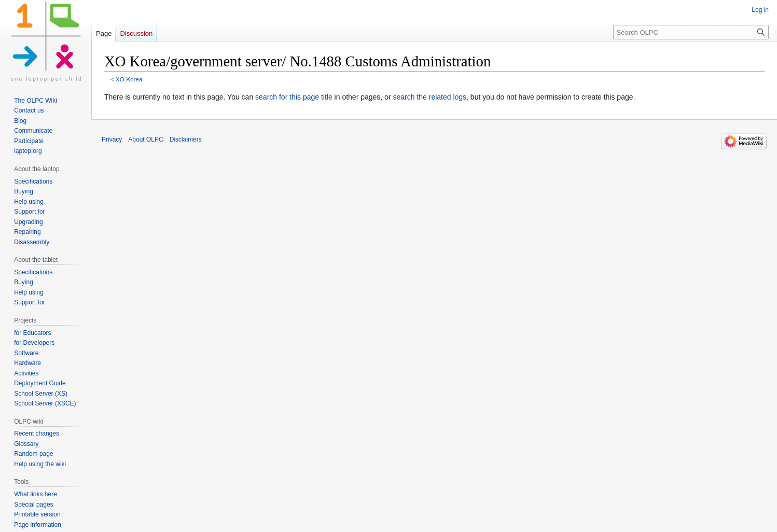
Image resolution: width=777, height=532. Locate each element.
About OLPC (145, 139)
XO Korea (129, 79)
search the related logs (429, 97)
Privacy (112, 139)
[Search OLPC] (691, 32)
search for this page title (294, 97)
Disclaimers (186, 139)
